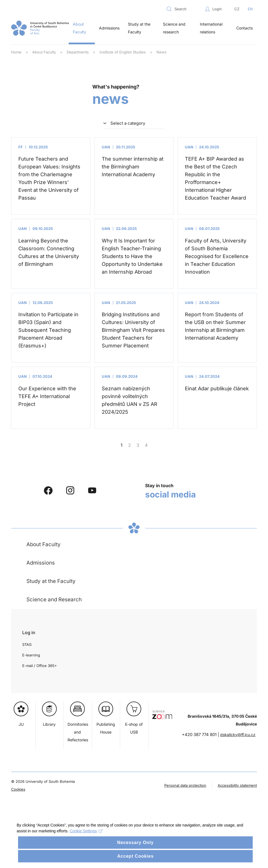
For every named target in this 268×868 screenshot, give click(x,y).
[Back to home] (40, 28)
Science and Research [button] (54, 599)
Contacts (245, 28)
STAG (27, 644)
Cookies (18, 789)
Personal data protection (185, 785)
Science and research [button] (174, 28)
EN (250, 9)
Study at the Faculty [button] (139, 28)
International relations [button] (211, 28)
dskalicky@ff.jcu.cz (238, 735)
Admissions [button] (109, 28)
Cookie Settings (86, 838)
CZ (237, 9)
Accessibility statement (237, 785)
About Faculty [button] (80, 28)
